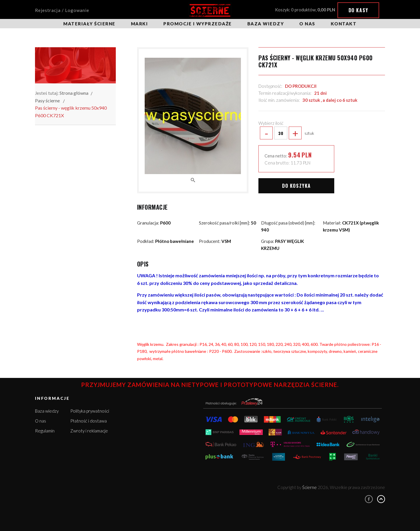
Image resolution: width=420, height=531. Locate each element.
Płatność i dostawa (89, 421)
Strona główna (74, 93)
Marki (140, 24)
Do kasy (358, 10)
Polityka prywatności (90, 411)
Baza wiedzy (266, 24)
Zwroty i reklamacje (89, 431)
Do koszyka (296, 186)
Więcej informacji (362, 505)
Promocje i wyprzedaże (198, 24)
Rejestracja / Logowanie (62, 10)
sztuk (286, 133)
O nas (307, 24)
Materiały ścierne (89, 24)
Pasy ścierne (47, 100)
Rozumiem (371, 516)
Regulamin (45, 431)
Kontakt (344, 24)
